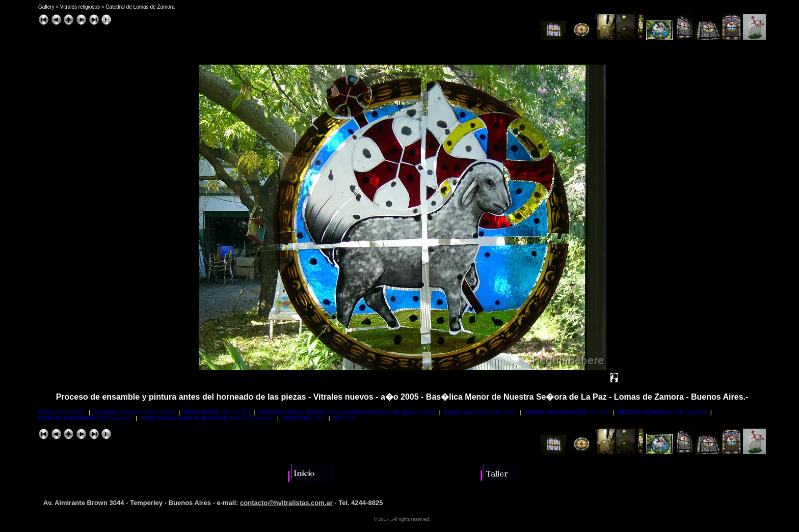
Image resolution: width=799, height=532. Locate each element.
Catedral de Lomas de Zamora (140, 7)
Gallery (46, 7)
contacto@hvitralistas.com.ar (286, 503)
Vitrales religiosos (80, 7)
